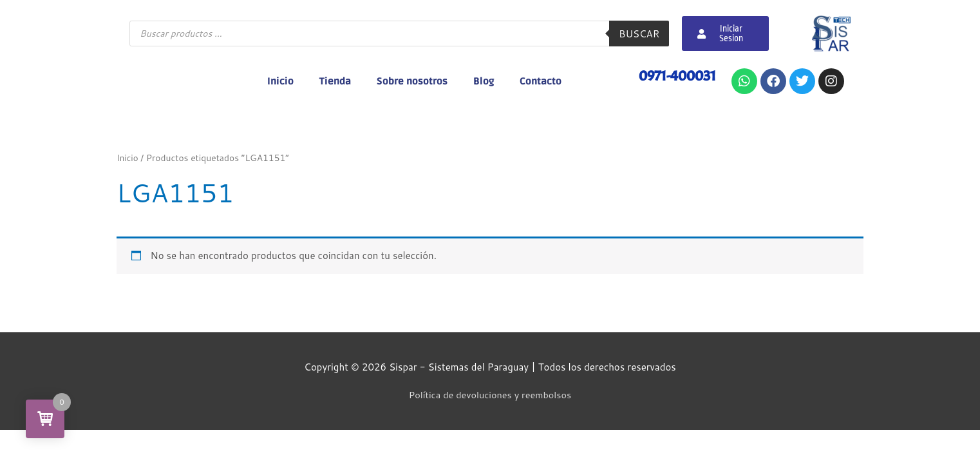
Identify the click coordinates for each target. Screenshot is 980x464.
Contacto (541, 81)
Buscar (639, 34)
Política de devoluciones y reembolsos (490, 395)
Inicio (280, 81)
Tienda (335, 81)
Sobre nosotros (412, 81)
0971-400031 (675, 75)
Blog (484, 81)
